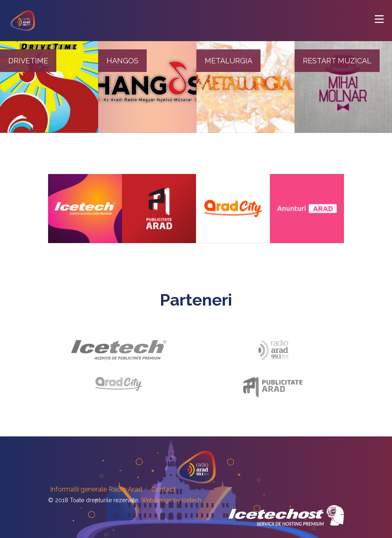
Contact (164, 489)
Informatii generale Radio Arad (96, 489)
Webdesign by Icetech (171, 500)
